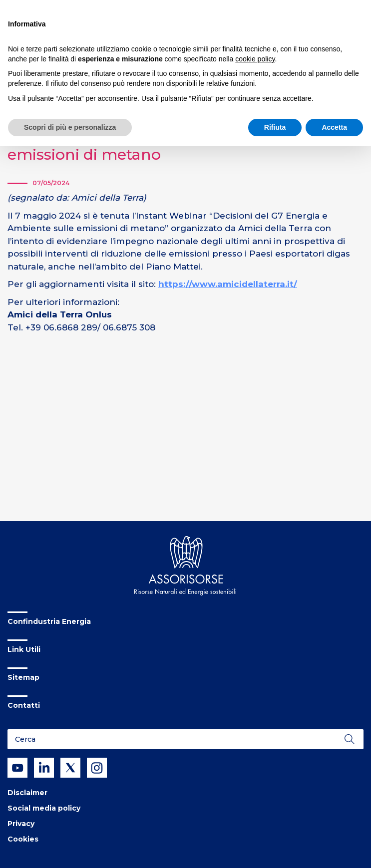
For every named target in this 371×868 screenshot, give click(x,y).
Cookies (23, 839)
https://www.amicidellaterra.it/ (228, 284)
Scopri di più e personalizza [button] (70, 127)
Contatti (24, 705)
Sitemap (23, 677)
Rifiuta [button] (275, 127)
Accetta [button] (334, 127)
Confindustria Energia (49, 621)
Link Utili (24, 649)
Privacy (21, 824)
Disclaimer (27, 793)
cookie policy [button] (255, 59)
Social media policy (44, 808)
